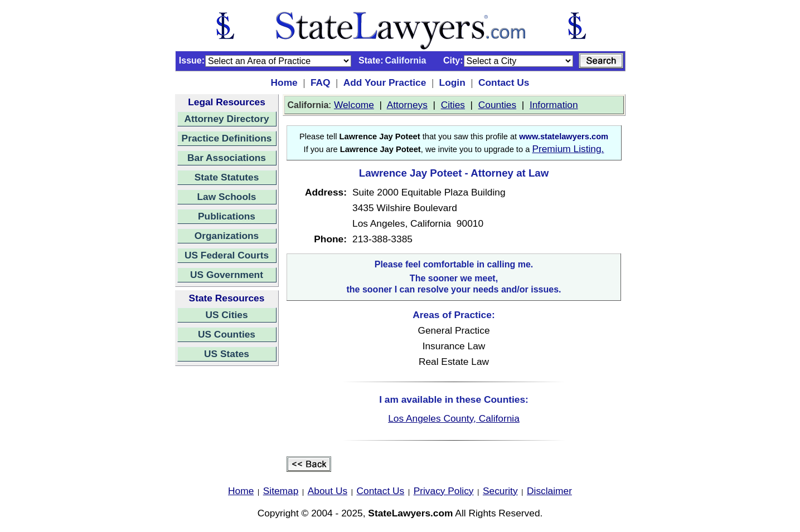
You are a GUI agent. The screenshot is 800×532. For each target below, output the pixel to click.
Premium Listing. (568, 149)
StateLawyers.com (410, 513)
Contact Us (504, 82)
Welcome (354, 105)
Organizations (227, 236)
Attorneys (407, 105)
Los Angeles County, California (454, 418)
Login (452, 82)
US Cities (226, 315)
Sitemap (281, 491)
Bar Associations (227, 158)
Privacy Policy (444, 491)
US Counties (227, 334)
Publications (227, 216)
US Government (227, 275)
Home (284, 82)
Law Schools (227, 197)
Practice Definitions (227, 138)
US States (227, 354)
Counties (497, 105)
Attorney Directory (226, 119)
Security (500, 491)
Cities (453, 105)
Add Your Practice (385, 82)
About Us (328, 491)
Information (554, 105)
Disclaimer (549, 491)
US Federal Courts (227, 255)
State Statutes (227, 177)
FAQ (321, 82)
